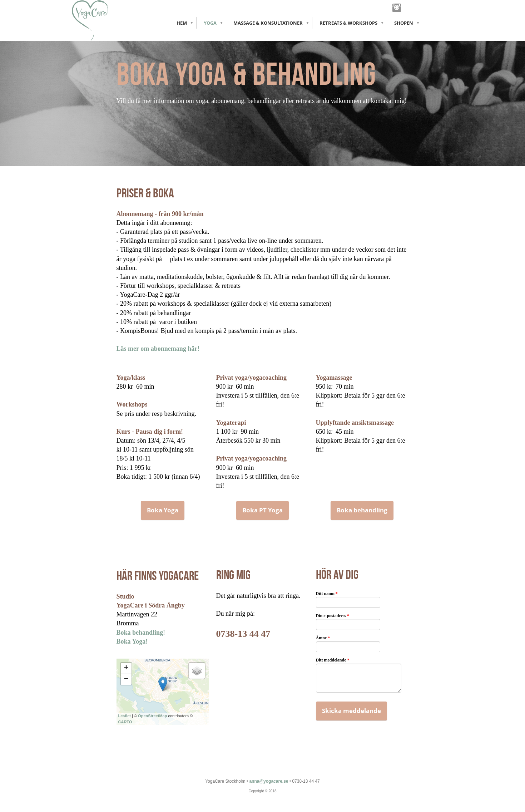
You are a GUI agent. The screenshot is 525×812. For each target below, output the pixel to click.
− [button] (126, 679)
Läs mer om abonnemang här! (158, 349)
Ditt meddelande (333, 660)
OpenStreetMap (152, 716)
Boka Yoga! (132, 641)
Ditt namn (327, 594)
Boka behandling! (141, 633)
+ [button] (126, 668)
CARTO (125, 722)
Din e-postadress (333, 616)
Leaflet (125, 716)
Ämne (323, 638)
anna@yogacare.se (269, 781)
